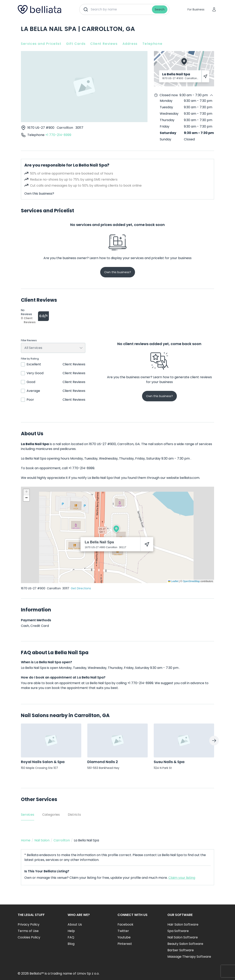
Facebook (125, 924)
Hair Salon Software (183, 924)
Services (28, 815)
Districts (74, 815)
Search (160, 9)
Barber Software (181, 950)
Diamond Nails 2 (103, 762)
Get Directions (81, 588)
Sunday (165, 139)
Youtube (124, 937)
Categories (51, 815)
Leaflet (173, 581)
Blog (71, 944)
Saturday (168, 133)
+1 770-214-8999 (58, 135)
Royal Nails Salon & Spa (43, 762)
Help (71, 931)
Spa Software (178, 931)
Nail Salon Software (183, 937)
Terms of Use (28, 931)
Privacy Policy (29, 924)
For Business (196, 9)
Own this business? (39, 194)
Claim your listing (182, 878)
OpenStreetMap (191, 581)
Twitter (123, 931)
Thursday (167, 120)
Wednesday (169, 114)
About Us (75, 924)
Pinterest (125, 944)
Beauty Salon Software (185, 944)
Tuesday (166, 107)
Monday (166, 101)
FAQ (71, 937)
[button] (116, 529)
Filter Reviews (29, 340)
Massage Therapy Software (189, 957)
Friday (165, 126)
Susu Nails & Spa (169, 762)
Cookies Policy (29, 937)
